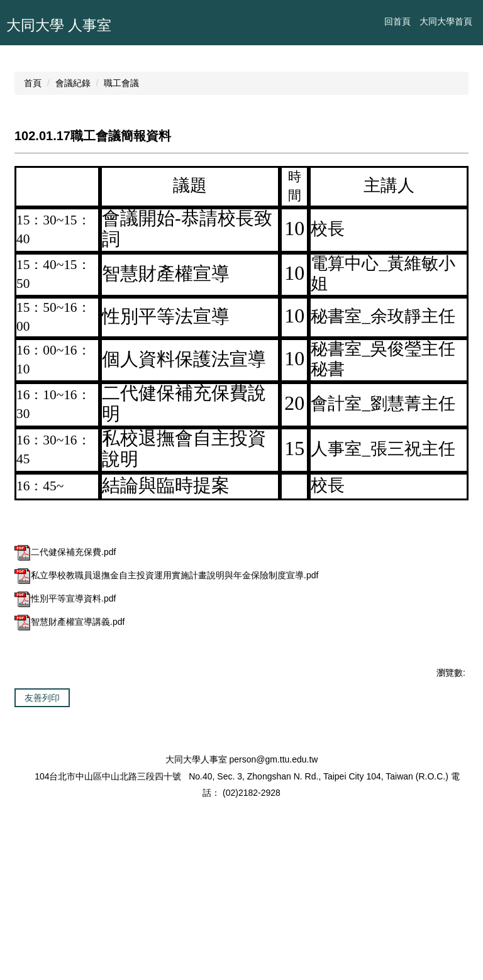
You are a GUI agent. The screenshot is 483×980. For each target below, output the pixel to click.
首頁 (33, 209)
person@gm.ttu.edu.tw (273, 921)
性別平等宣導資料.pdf (65, 725)
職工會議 (121, 209)
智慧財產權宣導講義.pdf (69, 748)
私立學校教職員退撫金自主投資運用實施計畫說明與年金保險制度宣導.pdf (166, 702)
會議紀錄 (73, 209)
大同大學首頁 (446, 21)
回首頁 (397, 21)
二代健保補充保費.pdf (65, 678)
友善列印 (42, 824)
